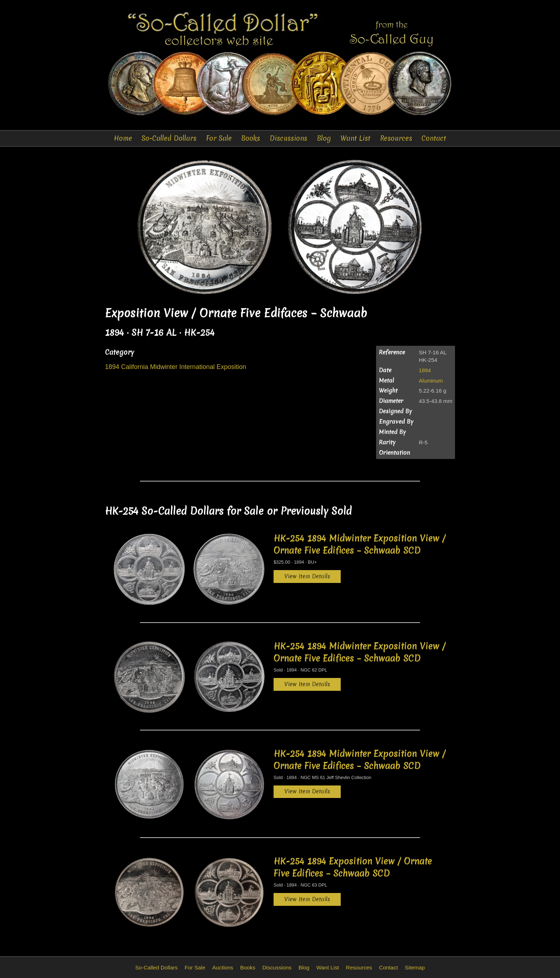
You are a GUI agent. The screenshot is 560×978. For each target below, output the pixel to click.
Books (251, 138)
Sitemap (415, 967)
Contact (434, 138)
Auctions (223, 967)
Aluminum (431, 381)
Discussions (288, 138)
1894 (425, 370)
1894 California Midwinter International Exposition (176, 367)
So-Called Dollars (169, 138)
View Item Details (307, 576)
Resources (396, 138)
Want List (355, 138)
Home (123, 138)
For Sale (219, 138)
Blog (324, 138)
